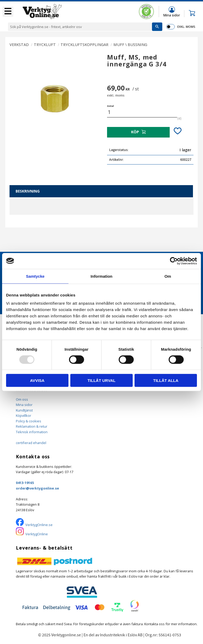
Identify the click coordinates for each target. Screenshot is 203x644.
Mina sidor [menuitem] (172, 15)
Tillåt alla (166, 380)
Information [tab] (102, 276)
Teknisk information (32, 432)
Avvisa (37, 380)
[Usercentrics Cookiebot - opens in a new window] (174, 261)
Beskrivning (28, 191)
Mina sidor (24, 405)
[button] (8, 12)
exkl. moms (186, 27)
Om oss (22, 399)
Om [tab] (168, 276)
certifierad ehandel (31, 443)
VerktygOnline (37, 534)
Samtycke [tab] (35, 276)
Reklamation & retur (32, 426)
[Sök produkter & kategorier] (80, 27)
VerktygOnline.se (39, 525)
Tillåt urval (101, 380)
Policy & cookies (29, 421)
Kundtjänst (24, 410)
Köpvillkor (24, 415)
